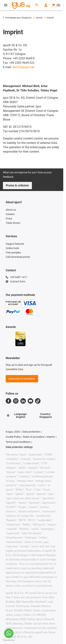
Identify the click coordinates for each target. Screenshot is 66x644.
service (38, 18)
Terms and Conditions (18, 442)
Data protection (31, 432)
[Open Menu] (6, 5)
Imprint (51, 437)
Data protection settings (19, 447)
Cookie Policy (13, 437)
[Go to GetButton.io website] (9, 640)
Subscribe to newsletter (22, 379)
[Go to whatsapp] (9, 633)
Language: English (17, 415)
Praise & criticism (17, 185)
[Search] (37, 5)
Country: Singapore (46, 415)
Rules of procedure (34, 437)
